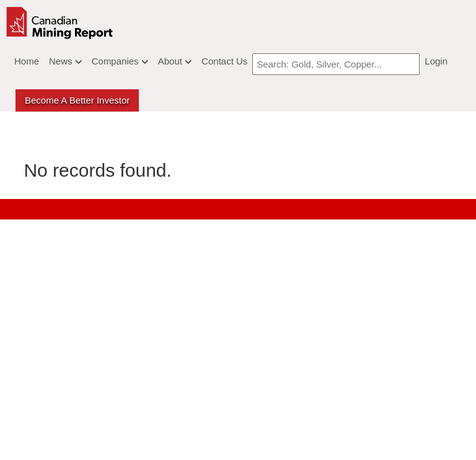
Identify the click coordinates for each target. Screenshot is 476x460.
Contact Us (224, 61)
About (175, 61)
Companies (120, 61)
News (65, 61)
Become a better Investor (77, 100)
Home (27, 61)
